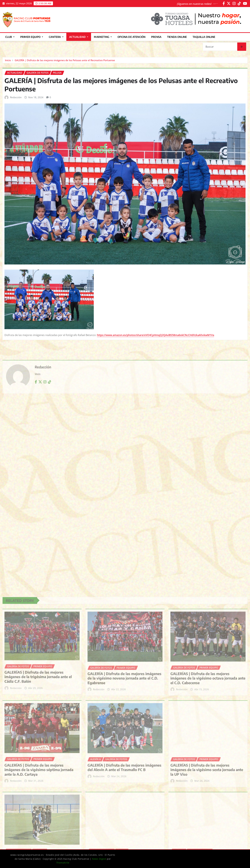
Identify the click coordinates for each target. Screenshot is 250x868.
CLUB (10, 37)
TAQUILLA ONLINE (204, 37)
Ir (242, 47)
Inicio (8, 60)
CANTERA (56, 37)
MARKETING (103, 37)
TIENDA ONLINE (177, 37)
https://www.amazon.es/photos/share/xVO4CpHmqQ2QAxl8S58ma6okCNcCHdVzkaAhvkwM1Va (156, 335)
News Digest (99, 859)
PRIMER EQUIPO (32, 37)
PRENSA (156, 37)
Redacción (16, 97)
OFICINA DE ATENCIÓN (131, 37)
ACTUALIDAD (79, 37)
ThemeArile (63, 863)
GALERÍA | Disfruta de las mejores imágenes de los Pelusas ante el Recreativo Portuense (65, 60)
